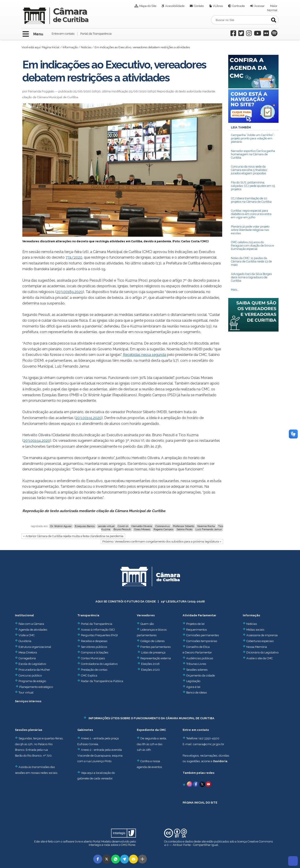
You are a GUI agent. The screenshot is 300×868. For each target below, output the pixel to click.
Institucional (24, 615)
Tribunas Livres (196, 664)
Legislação (193, 681)
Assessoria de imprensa (262, 635)
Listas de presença (153, 652)
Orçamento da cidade (199, 675)
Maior (274, 6)
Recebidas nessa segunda (145, 355)
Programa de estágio (32, 681)
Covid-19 (123, 526)
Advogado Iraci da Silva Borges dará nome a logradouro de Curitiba (251, 277)
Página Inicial (51, 47)
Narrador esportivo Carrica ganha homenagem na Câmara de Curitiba (253, 154)
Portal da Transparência (96, 34)
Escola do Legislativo (31, 664)
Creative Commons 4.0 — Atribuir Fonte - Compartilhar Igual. (218, 843)
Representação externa (156, 658)
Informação (70, 47)
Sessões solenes (197, 670)
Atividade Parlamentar (200, 615)
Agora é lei (193, 687)
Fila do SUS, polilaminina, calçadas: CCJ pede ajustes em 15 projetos (253, 186)
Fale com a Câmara (30, 624)
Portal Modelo (102, 841)
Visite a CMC (25, 635)
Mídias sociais (255, 630)
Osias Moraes (142, 529)
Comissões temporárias (202, 641)
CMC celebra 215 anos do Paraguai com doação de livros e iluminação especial (252, 246)
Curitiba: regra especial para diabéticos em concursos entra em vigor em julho (251, 214)
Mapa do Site (148, 6)
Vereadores (146, 615)
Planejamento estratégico (36, 687)
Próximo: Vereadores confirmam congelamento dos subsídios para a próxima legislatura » (162, 541)
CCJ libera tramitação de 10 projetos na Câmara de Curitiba (251, 200)
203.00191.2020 (89, 418)
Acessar (259, 6)
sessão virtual (106, 526)
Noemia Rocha (206, 526)
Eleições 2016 (150, 664)
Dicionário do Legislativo (262, 652)
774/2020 (74, 257)
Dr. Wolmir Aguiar (61, 526)
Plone (131, 845)
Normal (272, 10)
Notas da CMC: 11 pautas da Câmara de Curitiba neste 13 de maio (251, 261)
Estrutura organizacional (33, 647)
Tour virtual (26, 692)
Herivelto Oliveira (142, 526)
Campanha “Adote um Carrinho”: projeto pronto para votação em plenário (253, 138)
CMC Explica (89, 675)
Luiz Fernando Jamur (209, 529)
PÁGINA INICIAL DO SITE (200, 803)
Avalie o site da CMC (260, 658)
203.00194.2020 (37, 441)
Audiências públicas (200, 658)
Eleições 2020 (150, 670)
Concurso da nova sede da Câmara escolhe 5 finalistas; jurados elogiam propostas (249, 170)
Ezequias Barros (85, 526)
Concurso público (28, 675)
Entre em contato (63, 34)
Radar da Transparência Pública (102, 681)
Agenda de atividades (31, 630)
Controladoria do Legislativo (99, 664)
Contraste (239, 6)
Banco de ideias (196, 692)
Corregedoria (25, 658)
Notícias (86, 47)
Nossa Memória (257, 647)
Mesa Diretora (26, 652)
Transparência (88, 615)
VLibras (218, 6)
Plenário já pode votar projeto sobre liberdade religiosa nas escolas (250, 230)
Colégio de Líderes (152, 641)
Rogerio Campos (163, 529)
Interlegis (95, 845)
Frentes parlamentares (155, 647)
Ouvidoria (23, 641)
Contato (199, 6)
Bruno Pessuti (122, 529)
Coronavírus (163, 526)
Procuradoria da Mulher (33, 670)
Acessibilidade (175, 6)
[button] (98, 859)
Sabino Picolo (184, 529)
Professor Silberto (184, 526)
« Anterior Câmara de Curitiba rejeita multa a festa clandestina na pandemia (73, 536)
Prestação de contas (92, 670)
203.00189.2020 (70, 292)
